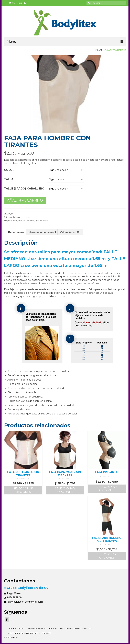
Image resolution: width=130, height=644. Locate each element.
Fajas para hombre (115, 50)
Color (9, 170)
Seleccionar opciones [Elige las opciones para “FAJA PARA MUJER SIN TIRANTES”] (65, 490)
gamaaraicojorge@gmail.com (23, 602)
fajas (15, 221)
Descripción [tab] (16, 232)
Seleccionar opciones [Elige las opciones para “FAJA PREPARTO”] (107, 489)
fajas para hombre (26, 221)
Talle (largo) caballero (24, 189)
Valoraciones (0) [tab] (70, 232)
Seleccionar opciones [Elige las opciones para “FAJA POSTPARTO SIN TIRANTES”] (23, 490)
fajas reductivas (42, 221)
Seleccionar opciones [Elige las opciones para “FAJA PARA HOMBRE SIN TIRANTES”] (107, 556)
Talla (9, 179)
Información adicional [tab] (42, 232)
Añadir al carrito (25, 200)
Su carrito (18, 3)
